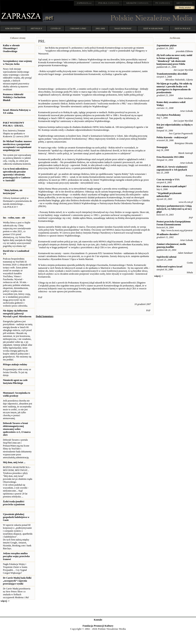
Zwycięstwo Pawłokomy (169, 115)
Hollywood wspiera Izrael (169, 267)
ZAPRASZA (109, 3)
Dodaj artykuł (185, 7)
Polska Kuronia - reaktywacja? (172, 137)
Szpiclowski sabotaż (167, 257)
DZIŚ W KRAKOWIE (153, 28)
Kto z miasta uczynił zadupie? (172, 186)
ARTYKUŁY (36, 28)
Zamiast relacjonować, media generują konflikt (171, 246)
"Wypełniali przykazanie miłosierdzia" (169, 195)
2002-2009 (100, 28)
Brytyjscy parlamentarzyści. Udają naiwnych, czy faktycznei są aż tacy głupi (174, 209)
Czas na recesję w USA (168, 179)
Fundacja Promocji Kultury (98, 626)
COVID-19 (56, 28)
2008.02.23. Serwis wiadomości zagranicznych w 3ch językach (172, 168)
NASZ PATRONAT (123, 28)
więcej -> (5, 601)
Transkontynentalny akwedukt (172, 74)
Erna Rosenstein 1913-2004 (170, 157)
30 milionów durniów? (168, 234)
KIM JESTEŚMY (13, 28)
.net (84, 3)
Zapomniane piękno (167, 45)
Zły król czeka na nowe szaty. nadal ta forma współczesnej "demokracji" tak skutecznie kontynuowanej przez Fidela (174, 60)
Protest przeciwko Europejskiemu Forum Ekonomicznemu (174, 223)
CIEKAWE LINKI (78, 28)
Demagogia (162, 147)
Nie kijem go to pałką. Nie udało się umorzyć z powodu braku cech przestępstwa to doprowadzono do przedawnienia (174, 88)
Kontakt (98, 620)
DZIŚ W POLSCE (183, 28)
